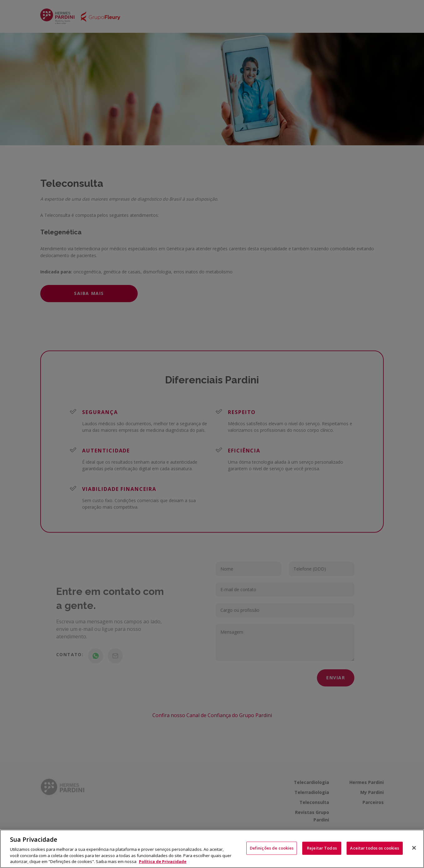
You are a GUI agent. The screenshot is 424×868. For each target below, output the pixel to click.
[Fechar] (414, 848)
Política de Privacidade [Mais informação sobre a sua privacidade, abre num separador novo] (163, 861)
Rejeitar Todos (322, 848)
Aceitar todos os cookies (375, 848)
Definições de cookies (272, 848)
